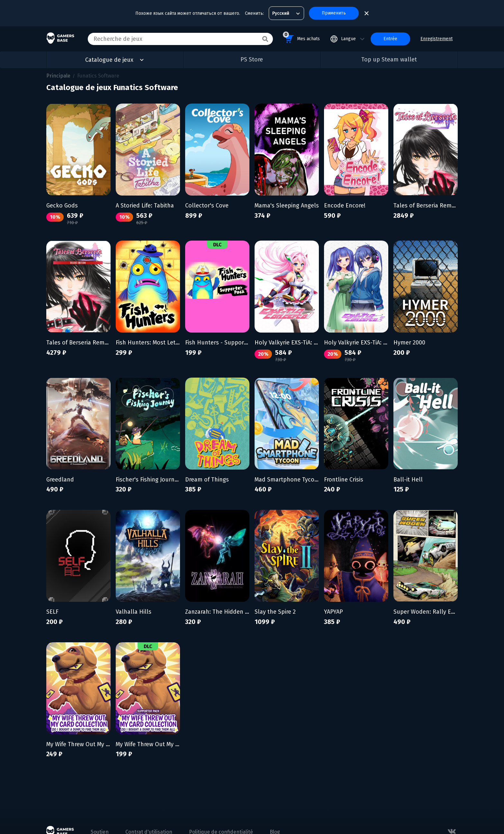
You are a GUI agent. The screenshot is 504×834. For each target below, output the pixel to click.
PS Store (252, 60)
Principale (58, 76)
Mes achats (301, 38)
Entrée (390, 39)
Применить (334, 13)
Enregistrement (437, 39)
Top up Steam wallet (389, 60)
